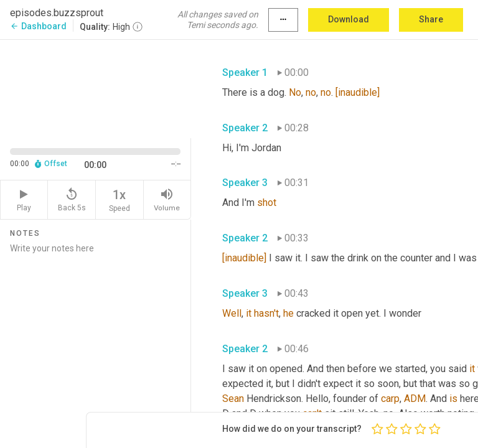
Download (349, 19)
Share (431, 19)
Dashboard (38, 26)
